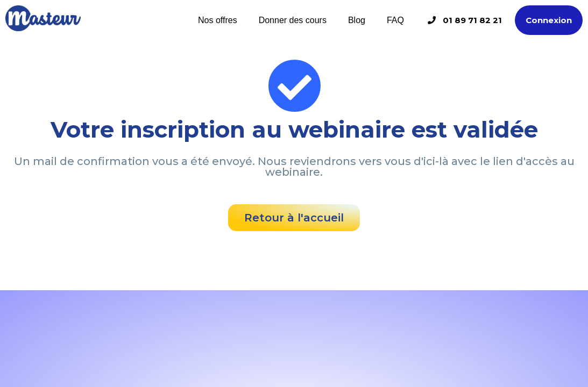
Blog (357, 20)
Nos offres (218, 20)
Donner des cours (293, 20)
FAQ (395, 20)
